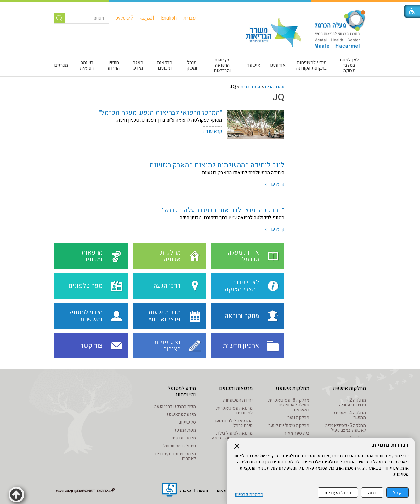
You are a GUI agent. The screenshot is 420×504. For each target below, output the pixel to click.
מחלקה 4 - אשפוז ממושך (350, 415)
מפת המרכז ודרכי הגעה (175, 407)
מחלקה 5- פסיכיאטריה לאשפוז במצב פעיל (346, 428)
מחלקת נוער (298, 418)
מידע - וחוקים (184, 438)
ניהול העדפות (338, 493)
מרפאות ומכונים (165, 65)
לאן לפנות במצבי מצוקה (349, 65)
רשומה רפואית (87, 65)
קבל (397, 493)
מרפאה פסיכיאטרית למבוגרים (234, 410)
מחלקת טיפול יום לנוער (289, 425)
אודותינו (278, 65)
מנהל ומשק (192, 65)
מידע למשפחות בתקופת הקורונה (312, 65)
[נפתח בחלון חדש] (169, 490)
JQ (278, 97)
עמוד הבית (275, 87)
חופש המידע (114, 65)
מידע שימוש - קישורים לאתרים (176, 456)
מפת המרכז (185, 430)
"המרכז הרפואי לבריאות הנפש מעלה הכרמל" (160, 113)
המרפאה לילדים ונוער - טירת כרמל (232, 423)
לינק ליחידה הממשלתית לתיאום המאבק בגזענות (217, 165)
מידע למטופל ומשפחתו (182, 392)
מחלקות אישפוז (349, 388)
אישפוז (253, 65)
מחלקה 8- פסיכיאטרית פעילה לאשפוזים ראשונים (289, 405)
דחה (372, 493)
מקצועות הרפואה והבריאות (222, 65)
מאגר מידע (138, 65)
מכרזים (61, 65)
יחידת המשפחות (238, 400)
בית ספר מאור (297, 433)
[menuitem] (190, 18)
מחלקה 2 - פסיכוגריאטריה (352, 403)
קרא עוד (214, 131)
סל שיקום (187, 422)
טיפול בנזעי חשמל (180, 446)
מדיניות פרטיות (249, 495)
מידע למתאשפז (181, 414)
